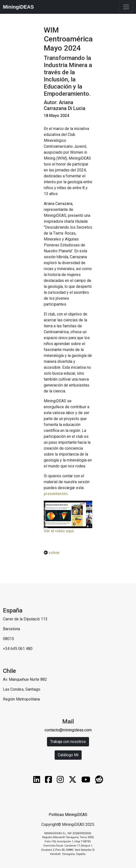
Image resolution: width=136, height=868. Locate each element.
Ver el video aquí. (59, 531)
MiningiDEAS (18, 7)
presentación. (56, 494)
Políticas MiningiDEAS (68, 815)
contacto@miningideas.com (68, 730)
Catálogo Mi (68, 755)
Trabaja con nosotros (68, 742)
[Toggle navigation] (126, 7)
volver (54, 553)
